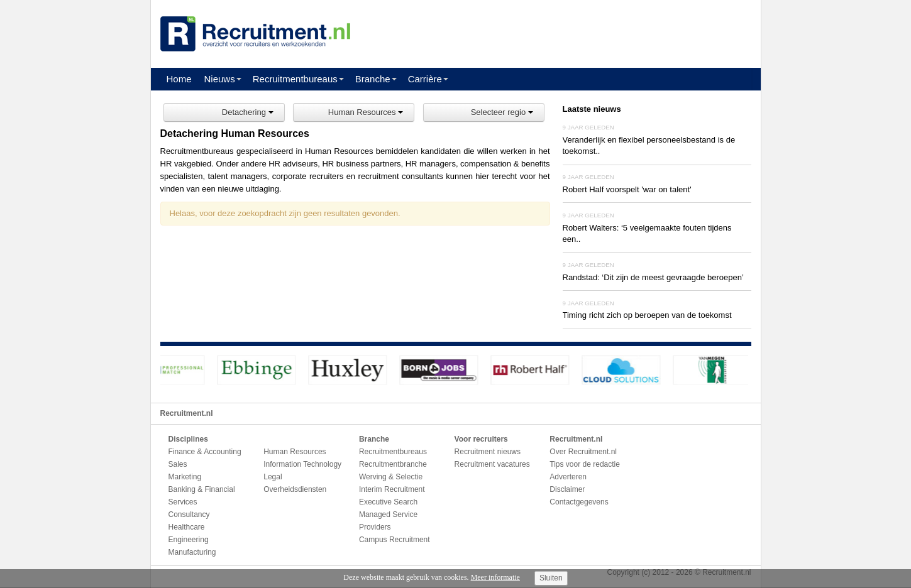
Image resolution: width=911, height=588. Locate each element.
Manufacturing (192, 552)
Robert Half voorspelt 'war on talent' (627, 189)
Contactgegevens (579, 502)
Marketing (185, 477)
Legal (273, 477)
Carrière (425, 79)
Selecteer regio (502, 112)
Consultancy (189, 514)
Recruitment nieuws (488, 452)
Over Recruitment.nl (583, 452)
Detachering (248, 112)
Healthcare (187, 527)
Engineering (189, 540)
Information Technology (302, 464)
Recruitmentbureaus (295, 79)
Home (179, 79)
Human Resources (366, 112)
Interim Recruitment (392, 489)
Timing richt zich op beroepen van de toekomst (647, 315)
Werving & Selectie (391, 477)
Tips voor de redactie (585, 464)
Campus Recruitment (395, 540)
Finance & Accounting (205, 452)
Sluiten (551, 578)
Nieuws (220, 79)
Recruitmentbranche (393, 464)
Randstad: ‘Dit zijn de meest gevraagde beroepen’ (653, 277)
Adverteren (568, 477)
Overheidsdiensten (295, 489)
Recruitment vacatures (492, 464)
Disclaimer (567, 489)
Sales (178, 464)
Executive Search (388, 502)
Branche (373, 79)
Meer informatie (495, 577)
